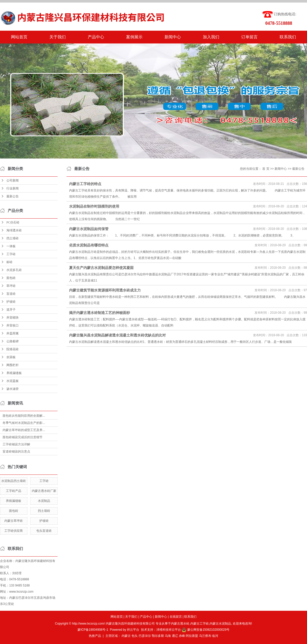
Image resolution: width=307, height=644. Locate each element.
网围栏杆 (13, 365)
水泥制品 (44, 501)
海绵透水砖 (14, 230)
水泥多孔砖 (14, 270)
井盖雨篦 (13, 333)
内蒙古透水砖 (180, 624)
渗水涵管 (13, 389)
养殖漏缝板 (14, 373)
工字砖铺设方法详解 (16, 444)
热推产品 (95, 636)
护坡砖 (11, 302)
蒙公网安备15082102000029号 (206, 630)
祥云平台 (133, 630)
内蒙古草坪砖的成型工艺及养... (24, 430)
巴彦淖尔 (145, 636)
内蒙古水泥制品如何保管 (89, 229)
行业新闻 (13, 188)
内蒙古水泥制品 (220, 624)
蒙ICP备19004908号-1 (93, 630)
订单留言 (249, 37)
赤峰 (182, 636)
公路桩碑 (13, 341)
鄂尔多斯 (158, 636)
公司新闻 (13, 180)
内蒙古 (126, 636)
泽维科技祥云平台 (169, 630)
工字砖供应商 (14, 531)
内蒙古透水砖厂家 (44, 491)
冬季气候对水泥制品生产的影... (24, 423)
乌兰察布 (205, 636)
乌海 (168, 636)
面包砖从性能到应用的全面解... (24, 416)
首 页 (266, 169)
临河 (215, 636)
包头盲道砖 (44, 531)
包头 (135, 636)
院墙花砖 (13, 349)
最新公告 (13, 196)
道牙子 (11, 310)
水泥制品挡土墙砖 (14, 481)
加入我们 (211, 37)
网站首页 (19, 37)
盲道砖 (11, 294)
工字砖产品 (14, 491)
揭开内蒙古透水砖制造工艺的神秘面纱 (100, 313)
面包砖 (11, 278)
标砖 (9, 262)
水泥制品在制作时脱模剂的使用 (94, 206)
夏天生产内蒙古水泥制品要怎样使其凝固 (101, 268)
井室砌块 (13, 318)
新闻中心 (173, 37)
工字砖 (11, 254)
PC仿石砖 (13, 222)
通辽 (175, 636)
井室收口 (13, 325)
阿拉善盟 (192, 636)
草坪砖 (11, 286)
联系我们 (288, 37)
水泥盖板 (13, 381)
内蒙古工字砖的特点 (85, 184)
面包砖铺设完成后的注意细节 (23, 437)
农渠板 (11, 357)
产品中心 (96, 37)
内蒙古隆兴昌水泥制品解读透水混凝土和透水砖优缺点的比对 (117, 335)
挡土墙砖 (13, 238)
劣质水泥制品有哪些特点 (89, 245)
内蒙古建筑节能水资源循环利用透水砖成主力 (105, 290)
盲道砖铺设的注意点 (16, 451)
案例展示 (134, 37)
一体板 (11, 246)
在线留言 (176, 617)
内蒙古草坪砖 (14, 521)
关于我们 (58, 37)
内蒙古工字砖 (200, 624)
